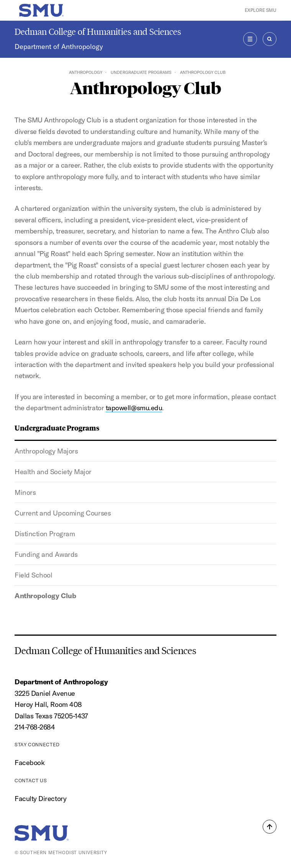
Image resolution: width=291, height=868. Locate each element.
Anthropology (86, 72)
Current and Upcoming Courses (63, 513)
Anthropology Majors (46, 451)
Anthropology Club (45, 596)
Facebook (29, 763)
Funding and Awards (46, 554)
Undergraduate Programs (141, 72)
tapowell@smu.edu (134, 408)
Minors (25, 492)
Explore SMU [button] (261, 10)
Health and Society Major (53, 472)
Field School (33, 575)
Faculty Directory (40, 799)
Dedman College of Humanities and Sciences (98, 32)
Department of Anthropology (59, 46)
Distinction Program (45, 534)
